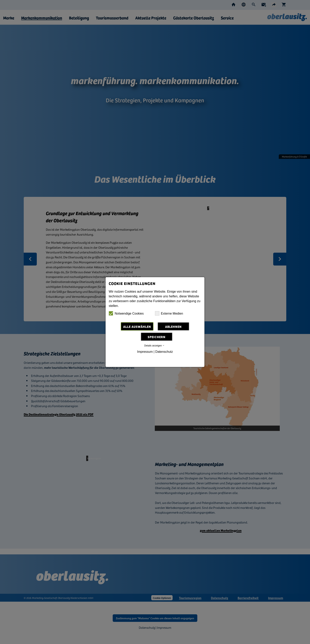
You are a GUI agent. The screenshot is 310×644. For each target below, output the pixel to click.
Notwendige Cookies (126, 314)
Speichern (157, 337)
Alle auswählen (137, 327)
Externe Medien (169, 314)
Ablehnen (173, 327)
